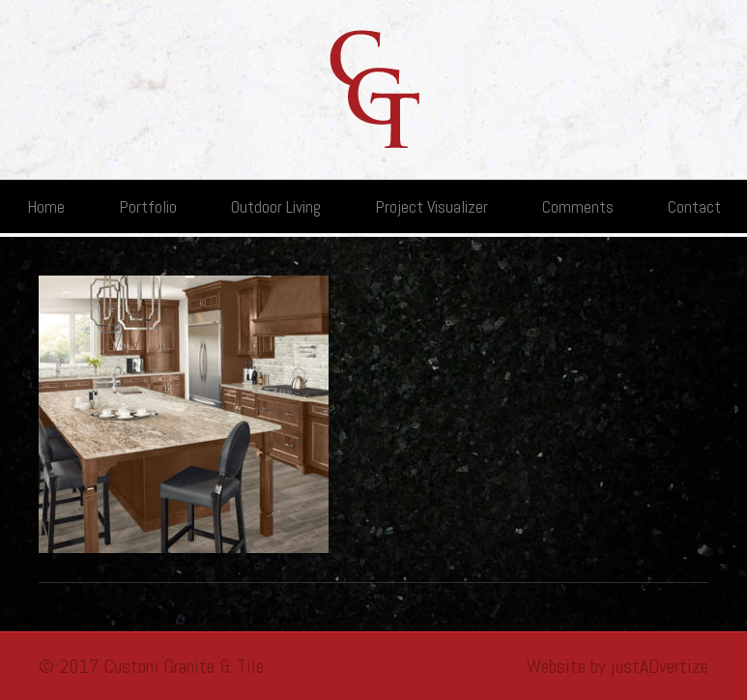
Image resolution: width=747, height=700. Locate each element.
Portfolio (148, 206)
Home (46, 206)
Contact (694, 206)
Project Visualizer (431, 206)
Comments (578, 206)
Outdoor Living (276, 206)
